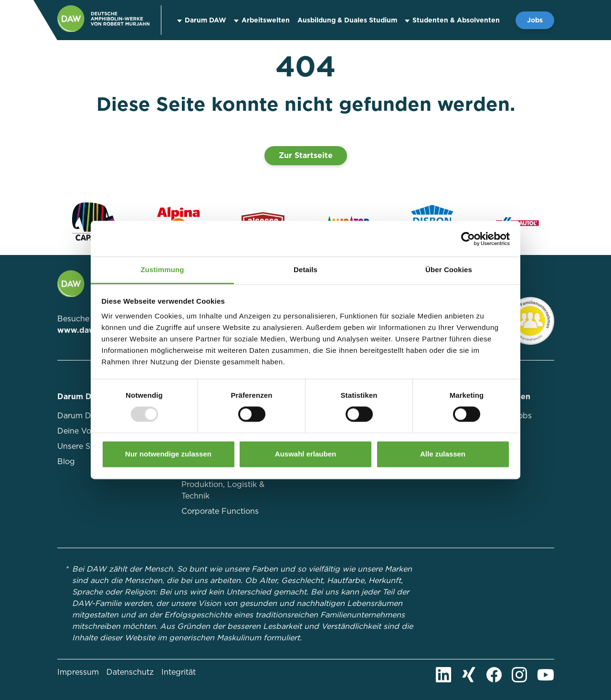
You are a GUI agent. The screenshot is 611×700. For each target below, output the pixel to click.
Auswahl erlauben (305, 454)
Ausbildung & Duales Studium (347, 20)
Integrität (179, 672)
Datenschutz (130, 672)
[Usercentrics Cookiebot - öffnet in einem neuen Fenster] (468, 239)
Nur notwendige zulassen (168, 454)
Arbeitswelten (266, 20)
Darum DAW (205, 20)
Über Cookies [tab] (449, 270)
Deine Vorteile (83, 431)
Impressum (78, 672)
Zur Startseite (306, 155)
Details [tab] (305, 270)
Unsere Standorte (90, 446)
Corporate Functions (220, 511)
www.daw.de (82, 330)
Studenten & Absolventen (456, 20)
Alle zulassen (443, 454)
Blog (66, 461)
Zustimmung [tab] (163, 270)
